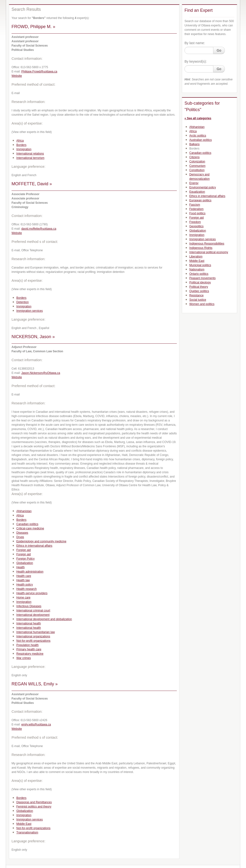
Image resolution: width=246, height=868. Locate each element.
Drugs (20, 537)
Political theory (199, 287)
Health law (23, 580)
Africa (20, 141)
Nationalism (197, 269)
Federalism (196, 209)
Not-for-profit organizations (33, 641)
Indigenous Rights (201, 248)
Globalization (25, 563)
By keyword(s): (196, 61)
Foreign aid (24, 550)
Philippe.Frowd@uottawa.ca (39, 72)
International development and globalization (44, 619)
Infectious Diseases (29, 606)
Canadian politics (27, 524)
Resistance (196, 295)
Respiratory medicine (30, 654)
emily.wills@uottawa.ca (36, 724)
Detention (22, 302)
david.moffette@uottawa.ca (39, 229)
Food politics (197, 213)
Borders (21, 145)
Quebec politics (199, 291)
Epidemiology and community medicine (41, 541)
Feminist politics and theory (34, 807)
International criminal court (33, 611)
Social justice (198, 300)
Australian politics (200, 140)
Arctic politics (198, 136)
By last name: (195, 43)
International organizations (33, 636)
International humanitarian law (36, 632)
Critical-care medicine (30, 528)
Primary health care (29, 649)
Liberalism (196, 257)
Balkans (194, 144)
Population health (28, 645)
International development (33, 615)
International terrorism (30, 158)
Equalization (197, 192)
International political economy (209, 252)
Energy (194, 183)
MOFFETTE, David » (32, 184)
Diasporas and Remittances (34, 802)
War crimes (24, 658)
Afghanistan (24, 511)
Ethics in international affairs (34, 546)
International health (29, 623)
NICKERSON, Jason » (33, 337)
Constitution (197, 170)
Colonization (197, 162)
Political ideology (200, 282)
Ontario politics (199, 274)
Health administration (30, 572)
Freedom (195, 222)
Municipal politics (200, 265)
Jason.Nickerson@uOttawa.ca (41, 373)
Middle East (24, 824)
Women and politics (202, 304)
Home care (23, 598)
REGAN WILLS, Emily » (35, 684)
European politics (200, 200)
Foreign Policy (25, 559)
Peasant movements (202, 278)
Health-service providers (32, 593)
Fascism (195, 205)
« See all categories (198, 118)
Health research (27, 589)
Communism (197, 166)
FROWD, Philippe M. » (33, 27)
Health (21, 567)
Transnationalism (27, 832)
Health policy (25, 585)
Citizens (194, 157)
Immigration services (30, 311)
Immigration (24, 149)
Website (17, 76)
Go (219, 50)
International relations (30, 154)
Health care (24, 576)
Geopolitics (196, 226)
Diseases (22, 533)
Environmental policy (203, 187)
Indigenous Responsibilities (207, 244)
